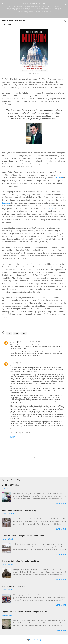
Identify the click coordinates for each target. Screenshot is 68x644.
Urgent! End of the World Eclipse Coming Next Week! (24, 612)
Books (9, 333)
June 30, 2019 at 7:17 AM (34, 342)
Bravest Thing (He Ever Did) (34, 3)
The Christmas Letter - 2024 (14, 586)
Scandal (16, 333)
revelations (49, 208)
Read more (61, 504)
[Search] (65, 4)
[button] (65, 21)
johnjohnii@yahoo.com (18, 342)
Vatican (24, 333)
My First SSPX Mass (10, 485)
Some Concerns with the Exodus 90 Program (20, 510)
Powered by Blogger (34, 640)
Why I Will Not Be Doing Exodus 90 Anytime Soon (23, 536)
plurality (59, 178)
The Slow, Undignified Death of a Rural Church (22, 561)
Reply (13, 358)
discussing (6, 203)
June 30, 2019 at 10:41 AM (34, 363)
